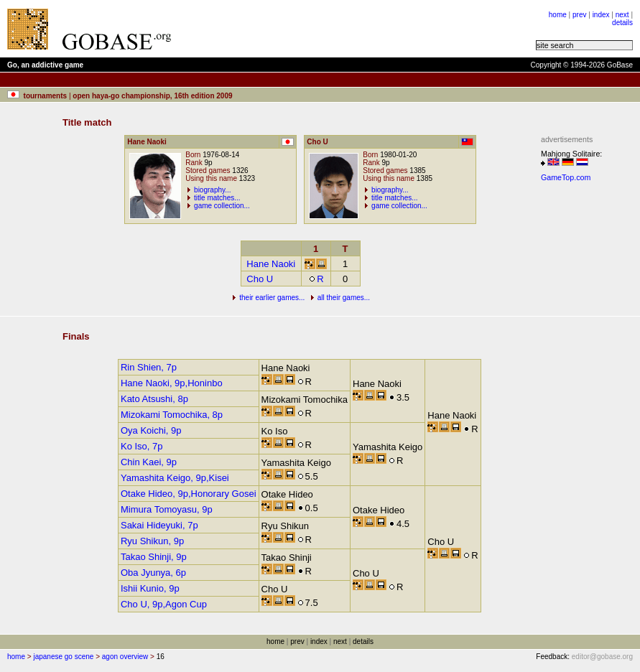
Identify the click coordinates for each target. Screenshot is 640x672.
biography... (213, 190)
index (601, 15)
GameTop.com (566, 177)
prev (579, 15)
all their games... (344, 298)
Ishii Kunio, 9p (150, 588)
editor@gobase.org (602, 657)
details (622, 23)
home (558, 15)
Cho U (260, 279)
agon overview (125, 657)
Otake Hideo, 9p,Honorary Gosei (189, 494)
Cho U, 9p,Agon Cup (164, 604)
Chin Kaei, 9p (149, 462)
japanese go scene (63, 657)
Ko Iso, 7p (142, 446)
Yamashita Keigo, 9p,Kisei (175, 478)
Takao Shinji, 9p (154, 557)
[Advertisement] (361, 29)
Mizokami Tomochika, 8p (172, 415)
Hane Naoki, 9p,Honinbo (172, 383)
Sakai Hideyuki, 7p (159, 525)
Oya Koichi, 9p (151, 430)
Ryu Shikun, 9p (152, 541)
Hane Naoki (271, 264)
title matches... (217, 198)
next (622, 15)
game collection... (222, 206)
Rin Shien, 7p (149, 367)
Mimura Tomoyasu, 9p (167, 509)
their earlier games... (272, 298)
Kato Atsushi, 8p (154, 399)
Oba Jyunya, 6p (153, 573)
